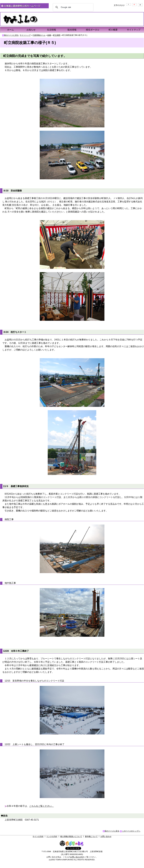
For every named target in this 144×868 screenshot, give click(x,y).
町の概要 (113, 30)
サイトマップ (134, 30)
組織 (49, 35)
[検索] (73, 7)
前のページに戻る (11, 35)
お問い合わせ (106, 836)
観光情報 (72, 30)
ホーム (11, 30)
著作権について (91, 836)
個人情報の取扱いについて (71, 836)
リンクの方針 (52, 836)
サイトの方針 (38, 836)
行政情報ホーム (39, 35)
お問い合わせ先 (77, 857)
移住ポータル (93, 30)
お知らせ (31, 30)
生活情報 (52, 30)
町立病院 (57, 35)
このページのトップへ (131, 831)
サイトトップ (25, 35)
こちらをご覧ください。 (42, 806)
